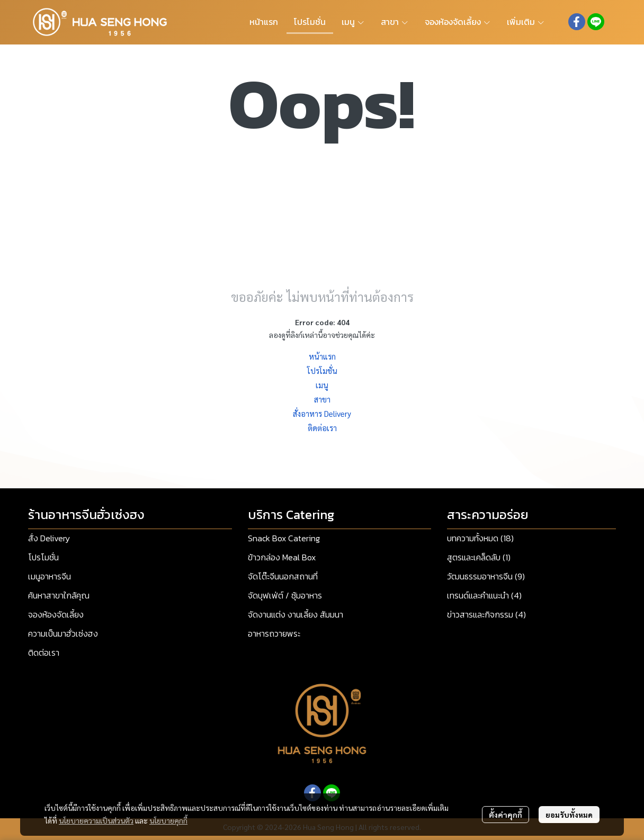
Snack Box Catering (284, 538)
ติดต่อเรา (322, 428)
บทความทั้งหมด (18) (480, 538)
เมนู (322, 385)
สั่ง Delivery (49, 538)
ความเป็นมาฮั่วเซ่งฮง (63, 633)
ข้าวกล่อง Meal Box (282, 557)
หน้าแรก (322, 356)
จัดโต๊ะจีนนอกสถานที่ (283, 576)
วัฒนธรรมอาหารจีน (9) (486, 576)
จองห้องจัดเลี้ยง (56, 614)
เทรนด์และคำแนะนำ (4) (484, 595)
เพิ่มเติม (526, 22)
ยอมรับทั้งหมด (569, 815)
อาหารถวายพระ (274, 633)
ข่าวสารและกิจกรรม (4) (486, 614)
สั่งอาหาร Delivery (322, 413)
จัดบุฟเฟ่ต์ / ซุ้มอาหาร (285, 595)
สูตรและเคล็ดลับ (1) (479, 557)
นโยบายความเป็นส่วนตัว (96, 820)
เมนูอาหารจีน (50, 576)
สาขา (322, 399)
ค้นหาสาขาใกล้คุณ (59, 595)
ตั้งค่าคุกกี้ (506, 815)
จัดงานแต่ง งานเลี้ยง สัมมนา (296, 614)
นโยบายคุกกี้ (168, 820)
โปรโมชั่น (322, 370)
